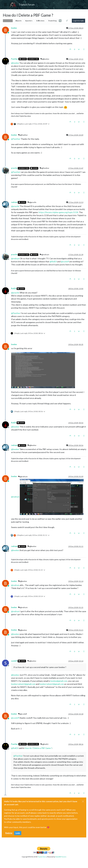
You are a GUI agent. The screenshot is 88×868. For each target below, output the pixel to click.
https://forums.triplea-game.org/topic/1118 (58, 212)
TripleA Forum (27, 5)
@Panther (23, 135)
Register (9, 833)
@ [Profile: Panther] (16, 139)
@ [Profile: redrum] (15, 258)
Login (18, 833)
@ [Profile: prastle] (15, 206)
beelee (14, 28)
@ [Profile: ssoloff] (65, 261)
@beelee (45, 59)
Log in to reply (78, 21)
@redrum (44, 255)
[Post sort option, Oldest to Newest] (67, 21)
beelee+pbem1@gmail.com (23, 684)
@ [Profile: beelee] (15, 63)
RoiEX (14, 289)
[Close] (83, 801)
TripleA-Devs (42, 857)
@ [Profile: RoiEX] (53, 261)
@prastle (32, 202)
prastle (14, 168)
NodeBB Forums (61, 857)
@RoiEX (44, 744)
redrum (14, 202)
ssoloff (14, 661)
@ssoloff (22, 714)
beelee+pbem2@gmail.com (52, 684)
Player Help (8, 21)
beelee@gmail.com (59, 681)
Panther (15, 59)
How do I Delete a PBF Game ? (38, 748)
